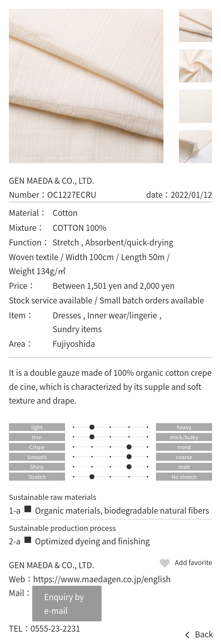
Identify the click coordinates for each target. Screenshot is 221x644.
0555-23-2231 (55, 628)
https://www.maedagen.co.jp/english (102, 579)
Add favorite (194, 562)
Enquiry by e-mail (64, 604)
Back (204, 634)
